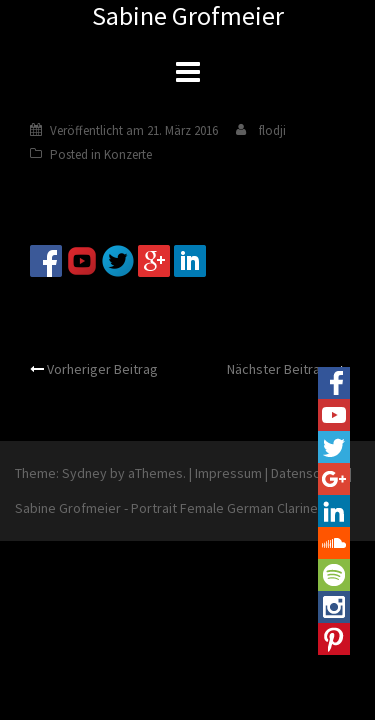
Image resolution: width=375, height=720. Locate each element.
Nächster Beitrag (277, 369)
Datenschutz (308, 473)
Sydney (84, 473)
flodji (272, 130)
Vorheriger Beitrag (102, 369)
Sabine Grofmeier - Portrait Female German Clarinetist (176, 508)
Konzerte (128, 154)
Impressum (228, 473)
